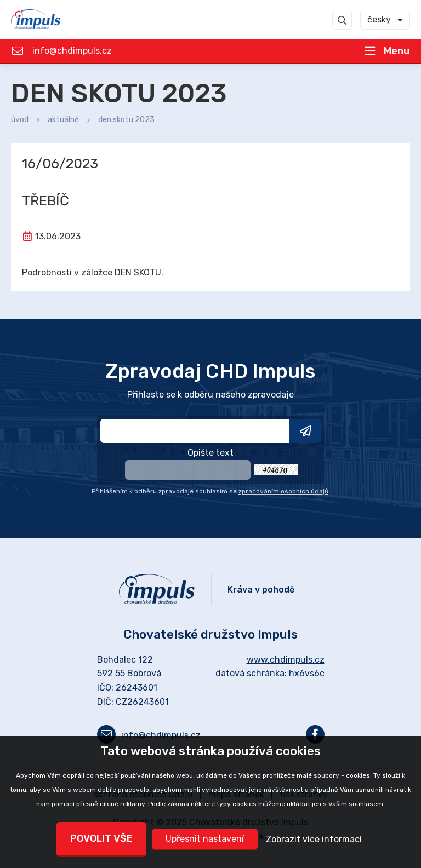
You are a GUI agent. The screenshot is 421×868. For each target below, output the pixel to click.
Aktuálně (63, 120)
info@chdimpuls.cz (72, 51)
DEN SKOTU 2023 (126, 120)
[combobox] (385, 20)
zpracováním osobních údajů (283, 491)
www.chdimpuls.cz (286, 660)
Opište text (210, 453)
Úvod (20, 120)
